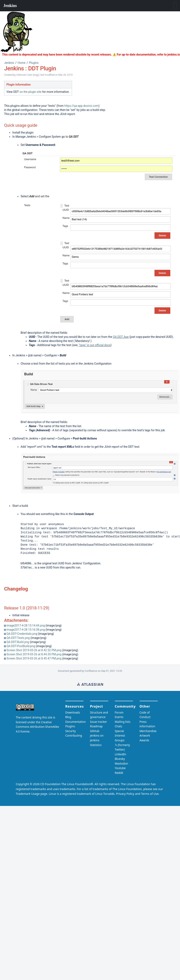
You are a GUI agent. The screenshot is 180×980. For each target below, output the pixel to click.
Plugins (34, 63)
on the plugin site (31, 92)
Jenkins (9, 63)
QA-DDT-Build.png (18, 642)
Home (22, 63)
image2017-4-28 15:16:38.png (26, 630)
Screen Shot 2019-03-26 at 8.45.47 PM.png (34, 658)
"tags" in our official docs (95, 345)
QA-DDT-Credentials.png (22, 634)
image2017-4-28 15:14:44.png (26, 625)
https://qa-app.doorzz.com (81, 106)
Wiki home (90, 684)
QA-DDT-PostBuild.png (21, 646)
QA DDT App (121, 337)
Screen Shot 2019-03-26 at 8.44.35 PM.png (34, 654)
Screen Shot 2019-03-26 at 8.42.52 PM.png (34, 650)
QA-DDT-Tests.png (18, 638)
